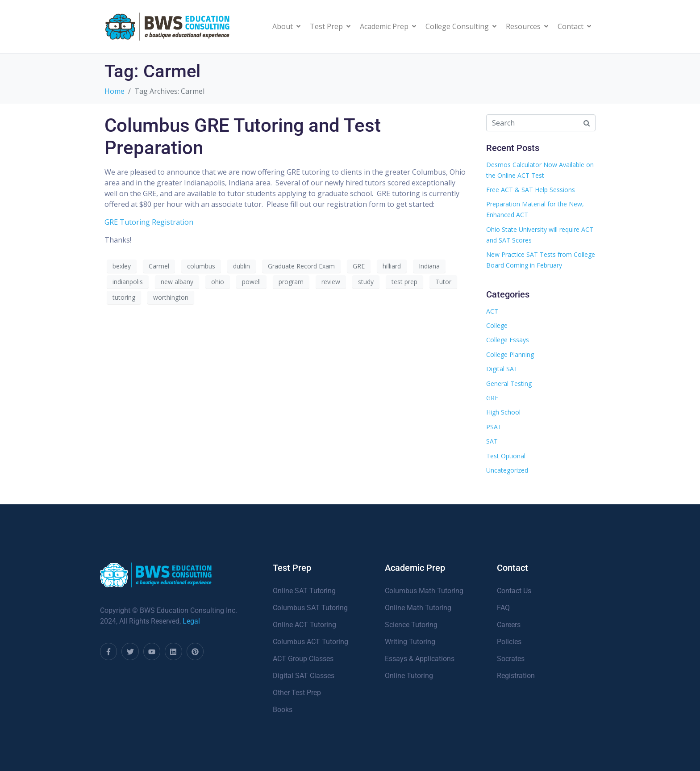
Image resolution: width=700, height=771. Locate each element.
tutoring (124, 297)
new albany (177, 282)
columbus (201, 266)
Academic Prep (388, 26)
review (331, 282)
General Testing (509, 383)
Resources (527, 26)
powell (251, 282)
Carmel (159, 266)
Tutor (443, 282)
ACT (492, 311)
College (497, 325)
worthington (171, 297)
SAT (492, 441)
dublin (242, 266)
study (366, 282)
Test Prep (330, 26)
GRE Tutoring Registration (149, 222)
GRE (359, 266)
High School (503, 412)
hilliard (392, 266)
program (291, 282)
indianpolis (128, 282)
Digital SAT (502, 369)
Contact (574, 26)
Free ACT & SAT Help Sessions (531, 190)
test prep (404, 282)
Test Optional (506, 456)
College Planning (510, 354)
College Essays (508, 340)
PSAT (494, 427)
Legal (191, 621)
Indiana (429, 266)
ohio (218, 282)
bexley (122, 266)
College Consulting (461, 26)
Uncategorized (507, 470)
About (286, 26)
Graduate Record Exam (301, 266)
